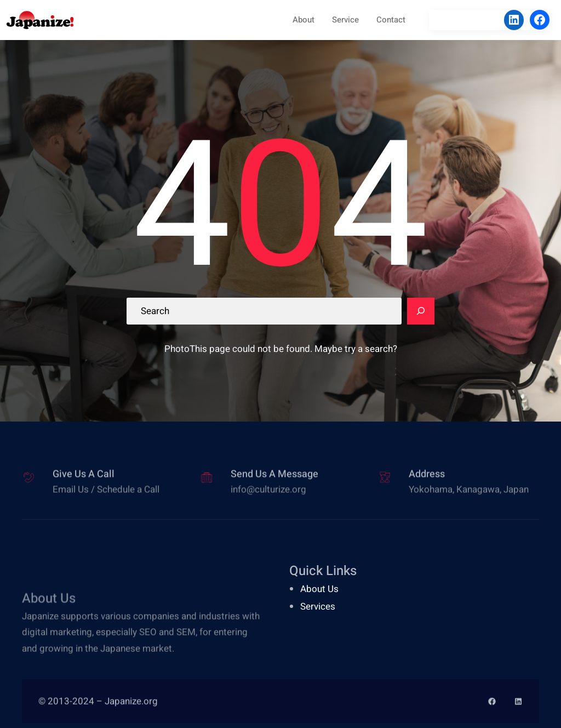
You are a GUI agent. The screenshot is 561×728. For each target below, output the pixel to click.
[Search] (421, 311)
